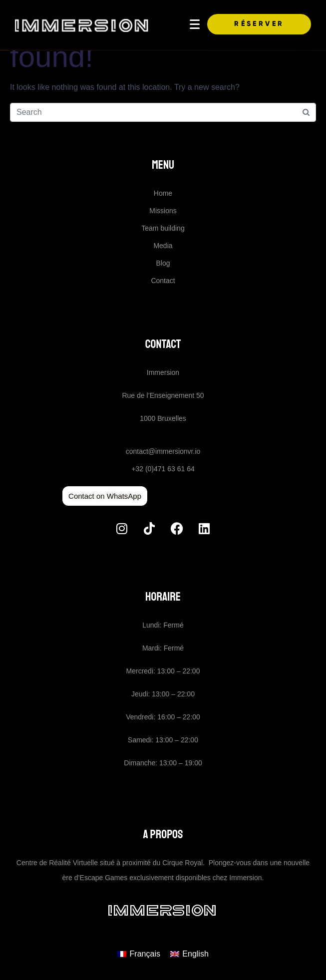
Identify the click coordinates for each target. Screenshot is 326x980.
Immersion (163, 910)
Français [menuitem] (145, 954)
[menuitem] (139, 954)
